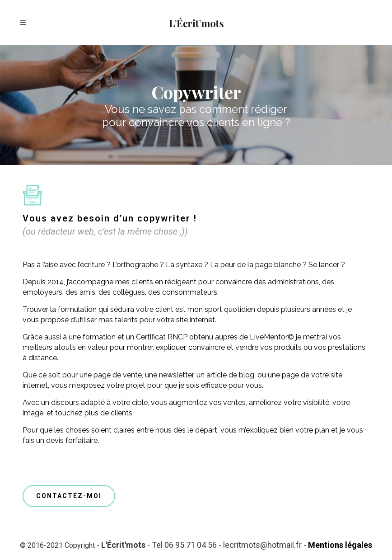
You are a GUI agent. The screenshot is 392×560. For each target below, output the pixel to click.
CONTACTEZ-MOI (69, 496)
